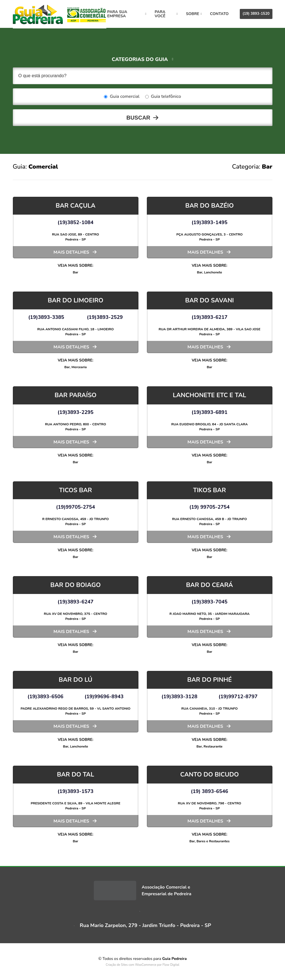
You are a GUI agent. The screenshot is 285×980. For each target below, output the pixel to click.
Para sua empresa (131, 14)
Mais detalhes (71, 252)
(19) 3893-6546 (210, 791)
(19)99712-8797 (238, 697)
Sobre (194, 14)
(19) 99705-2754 (209, 507)
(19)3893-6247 (76, 602)
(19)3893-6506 (45, 697)
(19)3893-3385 (46, 317)
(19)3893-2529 (105, 317)
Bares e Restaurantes (213, 841)
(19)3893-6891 (209, 412)
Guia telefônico (163, 97)
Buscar (138, 118)
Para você (167, 14)
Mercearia (79, 367)
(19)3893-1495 (209, 222)
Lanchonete (213, 272)
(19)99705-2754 (76, 507)
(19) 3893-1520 (256, 14)
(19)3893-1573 (76, 791)
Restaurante (213, 746)
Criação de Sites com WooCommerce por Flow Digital (143, 965)
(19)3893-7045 (209, 602)
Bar (76, 272)
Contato (219, 14)
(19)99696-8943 (104, 697)
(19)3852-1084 (76, 222)
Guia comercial (122, 97)
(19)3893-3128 (179, 697)
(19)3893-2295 (76, 412)
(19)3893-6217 (209, 317)
